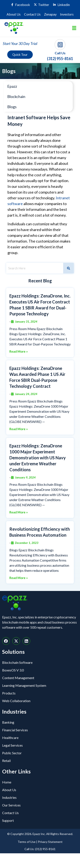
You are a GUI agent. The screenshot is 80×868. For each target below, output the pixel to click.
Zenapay (50, 14)
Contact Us (32, 14)
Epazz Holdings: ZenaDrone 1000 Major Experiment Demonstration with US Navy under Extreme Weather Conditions (38, 458)
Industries (9, 797)
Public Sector (12, 753)
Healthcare (10, 738)
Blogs (12, 107)
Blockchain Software (17, 662)
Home (7, 782)
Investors (67, 14)
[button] (74, 28)
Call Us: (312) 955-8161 (40, 849)
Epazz (12, 86)
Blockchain (16, 96)
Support (8, 820)
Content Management (18, 678)
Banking (8, 722)
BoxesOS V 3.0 (13, 670)
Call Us (60, 53)
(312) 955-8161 (60, 59)
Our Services (11, 805)
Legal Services (12, 745)
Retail (6, 761)
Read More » (19, 351)
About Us (14, 14)
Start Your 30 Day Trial (20, 43)
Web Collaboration (16, 701)
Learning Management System (24, 685)
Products (9, 693)
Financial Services (15, 730)
